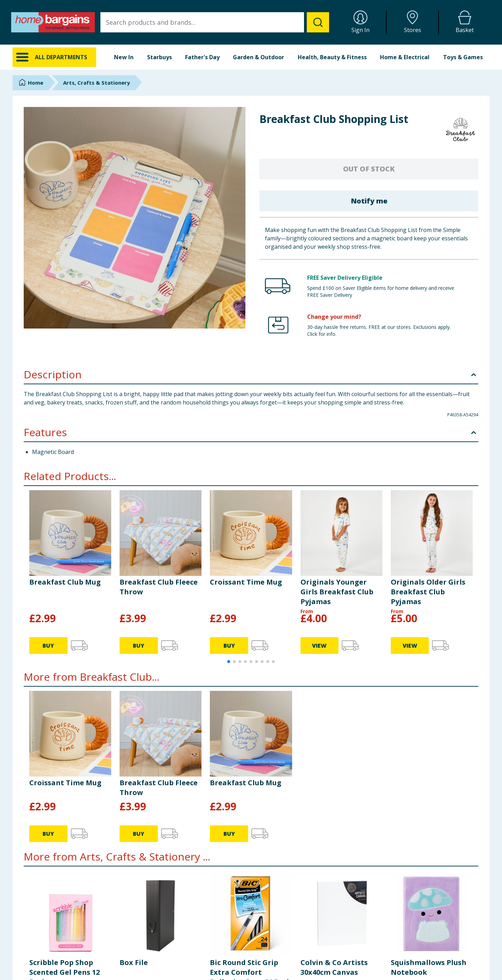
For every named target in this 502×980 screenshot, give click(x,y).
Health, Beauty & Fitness (332, 57)
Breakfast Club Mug (65, 582)
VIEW (319, 646)
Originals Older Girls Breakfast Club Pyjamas (428, 592)
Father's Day (202, 57)
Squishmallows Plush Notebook (429, 967)
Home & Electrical (405, 57)
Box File (134, 962)
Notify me (369, 201)
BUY (48, 646)
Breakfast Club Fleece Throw (159, 587)
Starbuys (159, 57)
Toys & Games (463, 57)
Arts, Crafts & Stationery (97, 83)
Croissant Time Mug (246, 582)
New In (124, 57)
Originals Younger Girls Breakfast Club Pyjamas (337, 592)
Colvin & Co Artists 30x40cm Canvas (334, 967)
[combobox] (215, 22)
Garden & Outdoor (258, 57)
